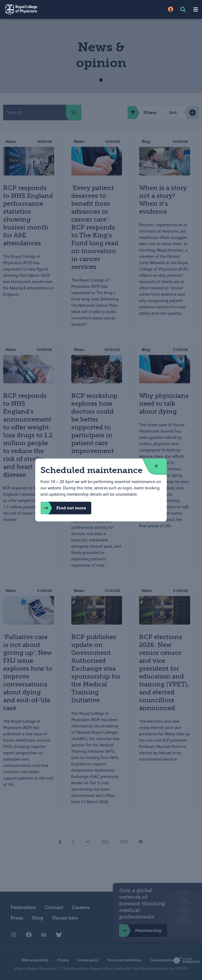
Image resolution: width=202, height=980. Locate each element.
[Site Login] (171, 10)
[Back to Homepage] (50, 9)
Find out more (63, 508)
